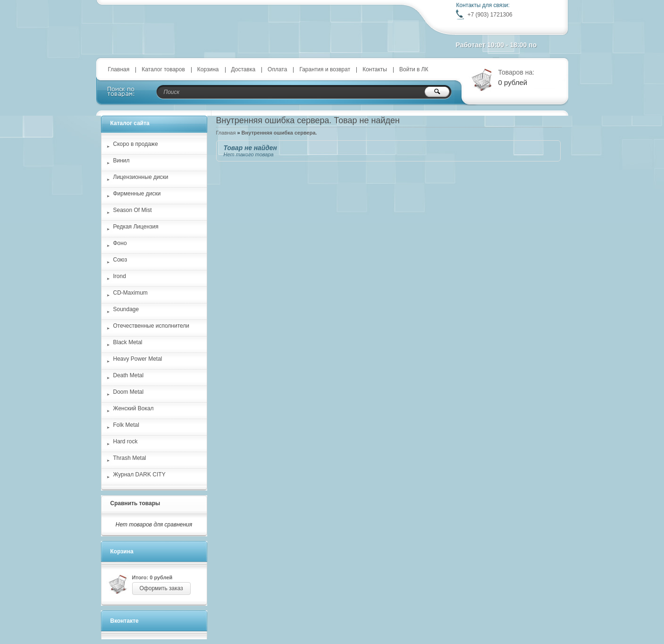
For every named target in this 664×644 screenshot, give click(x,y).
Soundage (126, 309)
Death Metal (129, 375)
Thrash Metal (130, 458)
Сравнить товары (135, 503)
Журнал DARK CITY (139, 475)
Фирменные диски (137, 194)
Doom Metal (129, 392)
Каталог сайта (130, 123)
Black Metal (128, 342)
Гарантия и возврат (325, 69)
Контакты (375, 69)
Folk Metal (126, 425)
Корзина (208, 69)
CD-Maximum (130, 293)
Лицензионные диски (141, 177)
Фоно (120, 243)
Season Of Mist (133, 210)
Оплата (277, 69)
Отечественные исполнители (151, 326)
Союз (120, 260)
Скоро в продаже (136, 144)
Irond (120, 276)
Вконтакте (125, 621)
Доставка (244, 69)
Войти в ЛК (414, 69)
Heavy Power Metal (138, 359)
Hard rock (126, 441)
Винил (122, 161)
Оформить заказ (161, 588)
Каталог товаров (163, 69)
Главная (119, 69)
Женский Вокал (134, 408)
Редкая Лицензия (136, 227)
